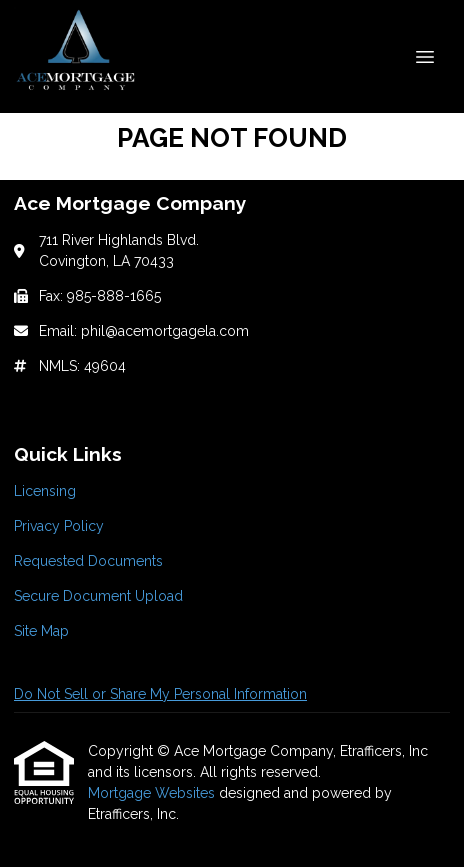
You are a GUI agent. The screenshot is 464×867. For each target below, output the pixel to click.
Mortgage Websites (153, 793)
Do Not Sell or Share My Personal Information (160, 694)
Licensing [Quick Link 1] (45, 491)
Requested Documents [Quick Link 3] (88, 561)
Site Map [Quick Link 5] (41, 631)
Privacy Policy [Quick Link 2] (59, 526)
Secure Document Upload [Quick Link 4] (98, 596)
